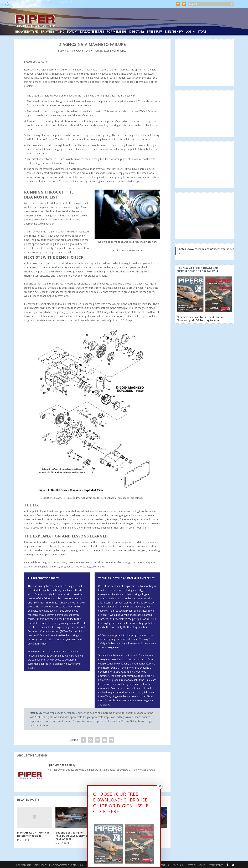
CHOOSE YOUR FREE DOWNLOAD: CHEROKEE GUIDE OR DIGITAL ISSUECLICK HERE (121, 804)
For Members (117, 31)
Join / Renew (174, 31)
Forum (72, 31)
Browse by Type (26, 31)
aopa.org (111, 635)
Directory (137, 31)
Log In (190, 31)
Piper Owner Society (81, 50)
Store (202, 31)
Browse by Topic (52, 31)
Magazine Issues (92, 31)
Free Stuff (155, 31)
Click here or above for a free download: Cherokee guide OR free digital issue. (201, 318)
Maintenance (119, 50)
